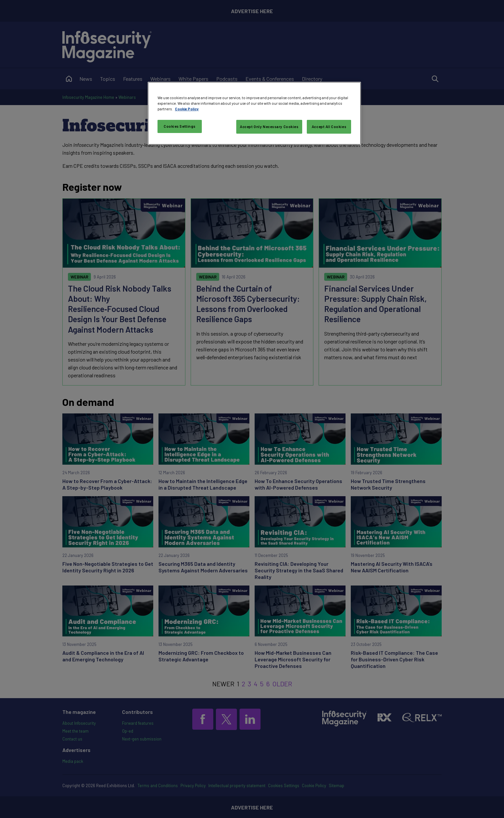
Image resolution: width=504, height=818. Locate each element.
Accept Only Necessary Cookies (269, 127)
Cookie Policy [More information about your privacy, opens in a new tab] (187, 109)
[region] (254, 113)
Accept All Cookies (329, 127)
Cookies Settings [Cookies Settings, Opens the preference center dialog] (180, 126)
